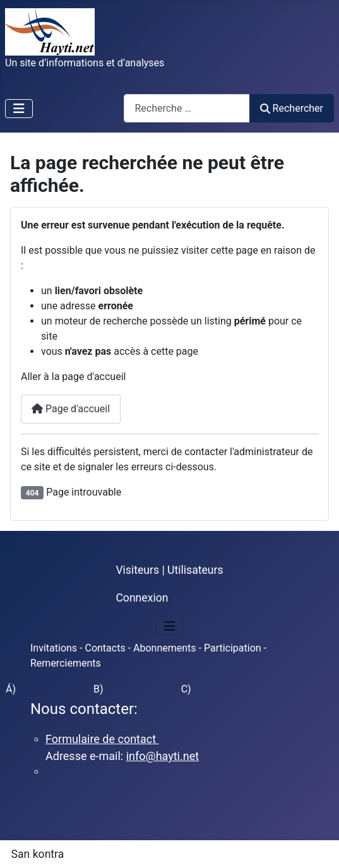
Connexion (142, 598)
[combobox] (187, 108)
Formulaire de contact (102, 739)
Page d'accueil (71, 409)
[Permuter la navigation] (19, 109)
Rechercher (292, 108)
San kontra (38, 854)
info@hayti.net (163, 756)
